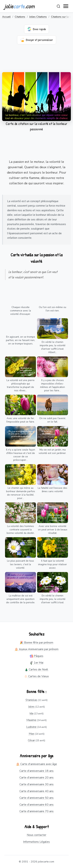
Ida (31, 713)
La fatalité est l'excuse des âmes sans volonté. (53, 490)
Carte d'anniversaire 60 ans (36, 805)
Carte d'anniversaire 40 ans (36, 791)
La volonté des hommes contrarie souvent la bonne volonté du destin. (21, 530)
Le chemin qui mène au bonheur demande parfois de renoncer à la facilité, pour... (21, 493)
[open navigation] (66, 6)
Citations (20, 17)
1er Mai (37, 663)
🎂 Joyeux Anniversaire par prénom (36, 649)
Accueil (6, 17)
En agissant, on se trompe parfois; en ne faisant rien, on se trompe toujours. (20, 340)
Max (31, 734)
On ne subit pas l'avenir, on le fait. (53, 420)
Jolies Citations (38, 17)
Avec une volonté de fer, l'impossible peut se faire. (20, 420)
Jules (31, 707)
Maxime (31, 720)
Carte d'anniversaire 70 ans (36, 811)
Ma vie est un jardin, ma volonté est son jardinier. (53, 451)
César (31, 740)
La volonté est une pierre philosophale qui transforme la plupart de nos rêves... (20, 385)
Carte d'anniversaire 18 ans (36, 771)
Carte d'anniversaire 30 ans (36, 784)
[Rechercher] (58, 6)
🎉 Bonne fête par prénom (36, 643)
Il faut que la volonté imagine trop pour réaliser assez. (53, 564)
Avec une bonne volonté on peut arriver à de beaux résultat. (53, 530)
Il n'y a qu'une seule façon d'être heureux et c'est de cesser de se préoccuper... (21, 455)
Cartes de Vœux (36, 676)
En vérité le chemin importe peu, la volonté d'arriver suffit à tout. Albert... (53, 347)
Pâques (37, 656)
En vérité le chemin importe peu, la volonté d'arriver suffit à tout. (53, 599)
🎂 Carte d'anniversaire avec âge (36, 764)
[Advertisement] (36, 60)
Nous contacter (36, 835)
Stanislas (31, 700)
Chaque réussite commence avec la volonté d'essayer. (20, 311)
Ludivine (31, 727)
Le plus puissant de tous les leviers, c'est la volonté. (20, 564)
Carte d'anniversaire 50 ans (36, 798)
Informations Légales (36, 842)
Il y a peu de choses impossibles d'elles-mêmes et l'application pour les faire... (53, 385)
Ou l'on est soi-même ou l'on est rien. (53, 309)
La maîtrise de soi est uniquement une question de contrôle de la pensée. (21, 599)
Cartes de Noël (36, 669)
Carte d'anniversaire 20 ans (36, 778)
